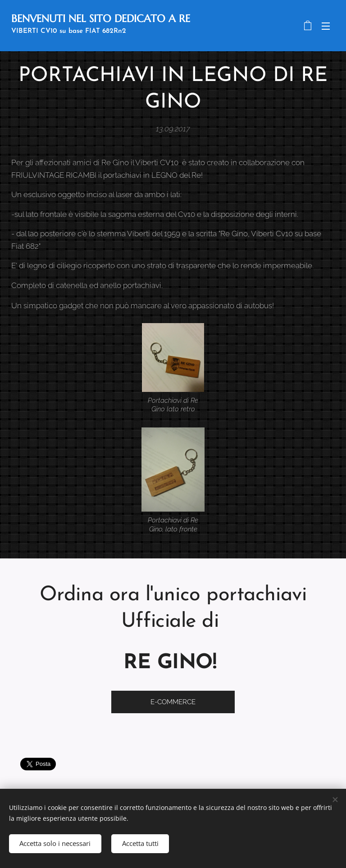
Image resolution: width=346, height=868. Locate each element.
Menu (326, 26)
